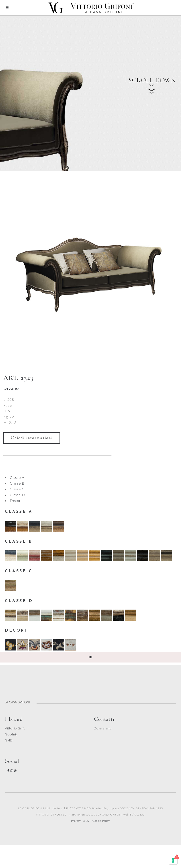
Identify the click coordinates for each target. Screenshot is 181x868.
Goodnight (13, 734)
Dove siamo (103, 728)
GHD (9, 740)
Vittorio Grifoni (17, 728)
